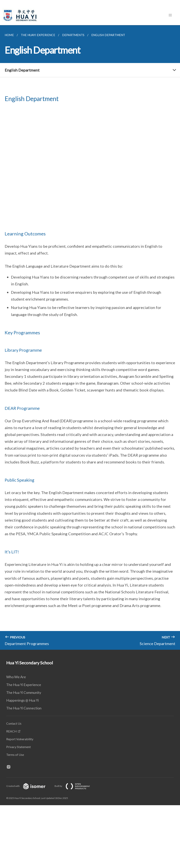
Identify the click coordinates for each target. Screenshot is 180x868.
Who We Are (16, 677)
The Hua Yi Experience (24, 685)
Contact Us (14, 723)
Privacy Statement (19, 747)
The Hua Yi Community (24, 692)
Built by (75, 786)
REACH (11, 731)
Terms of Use (15, 755)
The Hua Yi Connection (24, 708)
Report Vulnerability (20, 739)
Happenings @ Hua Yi (22, 700)
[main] (90, 337)
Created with (29, 786)
